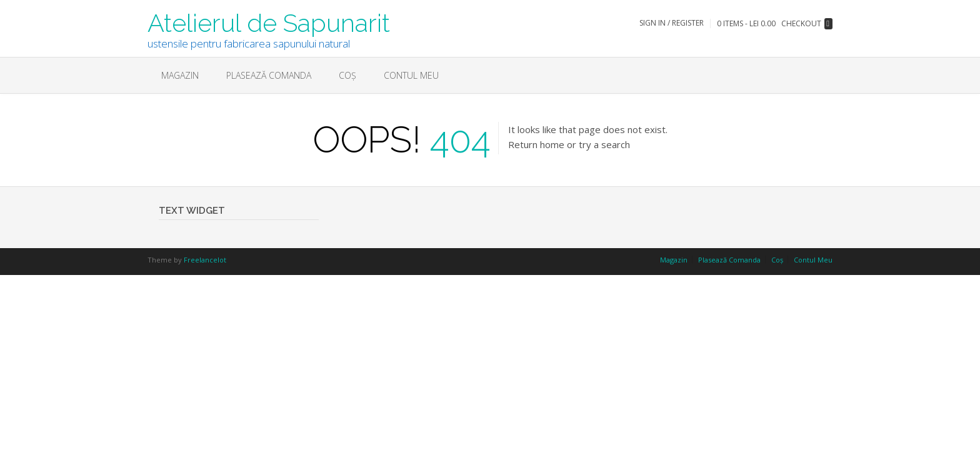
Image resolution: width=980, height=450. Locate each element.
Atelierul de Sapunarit (269, 22)
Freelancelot (205, 260)
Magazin (180, 75)
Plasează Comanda (269, 75)
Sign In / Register (672, 23)
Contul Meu (411, 75)
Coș (347, 75)
